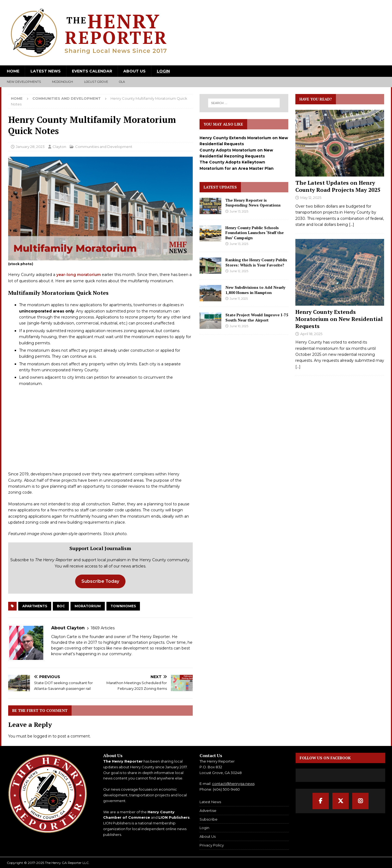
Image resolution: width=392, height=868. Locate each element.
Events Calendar (92, 71)
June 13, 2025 (239, 211)
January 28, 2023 (30, 147)
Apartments (35, 606)
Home (13, 71)
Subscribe (209, 819)
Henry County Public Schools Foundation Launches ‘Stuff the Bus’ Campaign (255, 233)
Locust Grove (96, 82)
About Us (134, 71)
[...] (352, 224)
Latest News (46, 71)
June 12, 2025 (239, 271)
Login (163, 71)
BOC (61, 606)
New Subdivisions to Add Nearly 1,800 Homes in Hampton (255, 290)
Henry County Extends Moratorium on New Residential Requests (339, 319)
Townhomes (123, 606)
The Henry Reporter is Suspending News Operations (253, 203)
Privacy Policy (212, 845)
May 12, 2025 (311, 198)
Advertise (208, 811)
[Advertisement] (100, 430)
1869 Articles (103, 628)
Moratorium (88, 606)
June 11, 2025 (239, 299)
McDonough (63, 82)
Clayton (59, 147)
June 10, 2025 (239, 326)
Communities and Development (104, 147)
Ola (122, 82)
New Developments (24, 82)
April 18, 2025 (311, 334)
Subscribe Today (100, 581)
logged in (42, 736)
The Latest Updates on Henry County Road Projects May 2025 (338, 186)
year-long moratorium (79, 275)
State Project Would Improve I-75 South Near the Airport (257, 317)
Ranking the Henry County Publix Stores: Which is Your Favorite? (256, 262)
